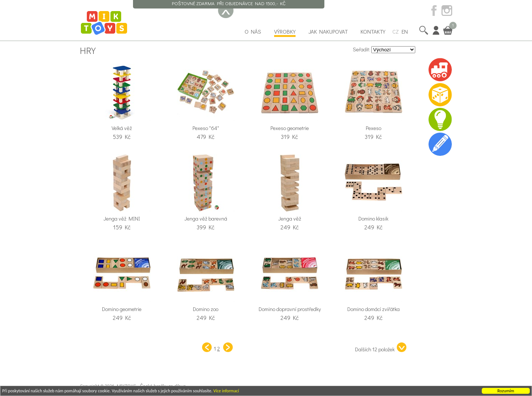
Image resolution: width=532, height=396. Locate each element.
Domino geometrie (122, 309)
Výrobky (285, 31)
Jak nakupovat (328, 31)
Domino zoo (206, 309)
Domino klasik (373, 219)
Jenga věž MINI (122, 219)
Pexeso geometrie (290, 128)
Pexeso (374, 128)
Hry (88, 50)
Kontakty (373, 31)
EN (405, 31)
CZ (395, 31)
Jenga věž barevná (206, 219)
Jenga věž (290, 219)
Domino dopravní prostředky (290, 309)
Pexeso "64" (206, 128)
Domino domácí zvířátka (374, 309)
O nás (253, 31)
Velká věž (122, 128)
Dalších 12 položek (381, 348)
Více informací (226, 391)
